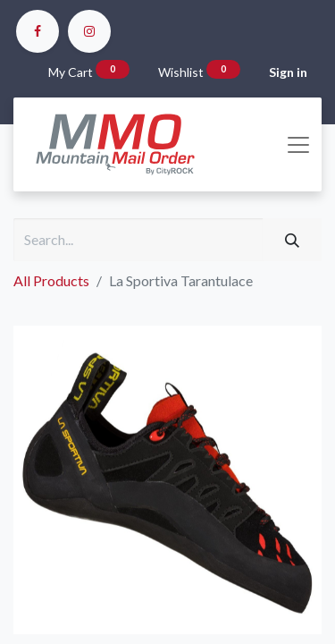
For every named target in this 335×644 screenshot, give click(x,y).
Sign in (288, 72)
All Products (51, 280)
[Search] (292, 240)
